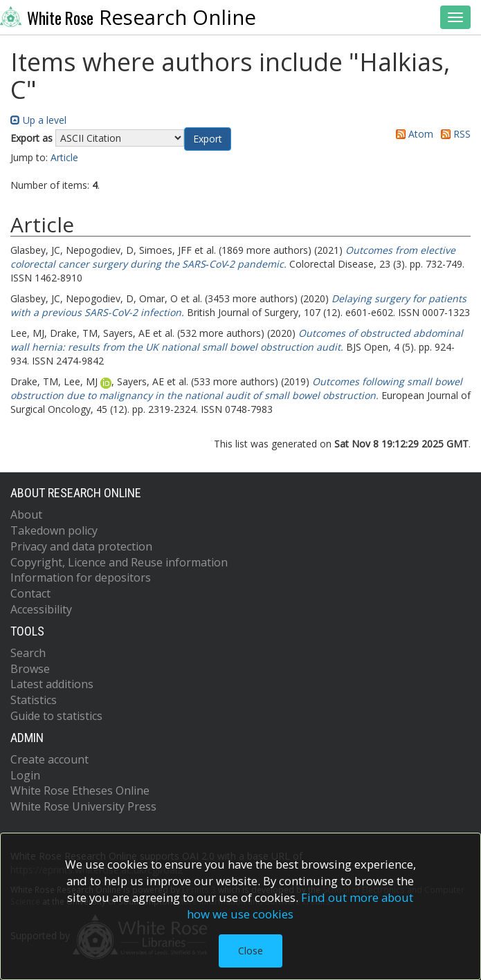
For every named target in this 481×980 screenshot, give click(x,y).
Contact (30, 593)
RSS (453, 134)
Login (25, 775)
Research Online (128, 17)
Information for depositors (81, 577)
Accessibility (41, 609)
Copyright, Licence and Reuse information (119, 562)
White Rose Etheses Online (80, 791)
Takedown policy (54, 530)
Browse (30, 669)
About (26, 515)
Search (28, 653)
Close (251, 951)
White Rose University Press (83, 806)
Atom (412, 134)
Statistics (34, 700)
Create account (49, 759)
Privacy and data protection (81, 546)
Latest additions (52, 684)
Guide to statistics (56, 716)
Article (64, 157)
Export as (31, 138)
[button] (208, 139)
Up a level (38, 120)
